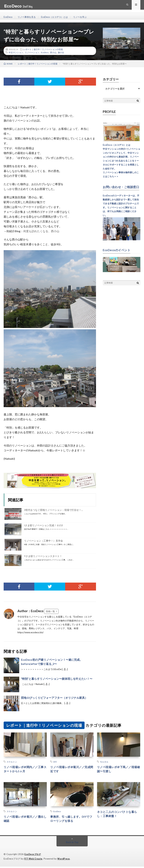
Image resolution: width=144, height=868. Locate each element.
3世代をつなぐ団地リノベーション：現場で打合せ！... (53, 510)
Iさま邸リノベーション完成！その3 (43, 525)
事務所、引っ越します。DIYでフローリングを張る (71, 820)
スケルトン (12, 762)
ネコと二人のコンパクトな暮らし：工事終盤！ (118, 815)
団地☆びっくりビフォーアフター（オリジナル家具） (54, 698)
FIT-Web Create (34, 860)
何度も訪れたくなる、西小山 (41, 231)
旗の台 (61, 52)
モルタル (104, 762)
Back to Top (72, 844)
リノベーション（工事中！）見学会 (43, 541)
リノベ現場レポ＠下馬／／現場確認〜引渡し (118, 770)
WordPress (65, 860)
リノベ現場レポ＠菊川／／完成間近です (71, 770)
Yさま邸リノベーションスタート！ (43, 556)
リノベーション (32, 52)
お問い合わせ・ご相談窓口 (120, 188)
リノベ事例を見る (28, 17)
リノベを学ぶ (85, 17)
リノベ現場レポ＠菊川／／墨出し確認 (25, 820)
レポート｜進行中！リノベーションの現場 (43, 49)
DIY (55, 762)
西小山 (53, 52)
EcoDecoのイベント (117, 253)
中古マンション (16, 52)
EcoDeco (8, 17)
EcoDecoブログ (33, 856)
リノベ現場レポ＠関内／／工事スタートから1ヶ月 (25, 770)
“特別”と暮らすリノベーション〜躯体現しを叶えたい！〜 (57, 679)
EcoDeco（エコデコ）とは (58, 17)
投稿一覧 (50, 611)
